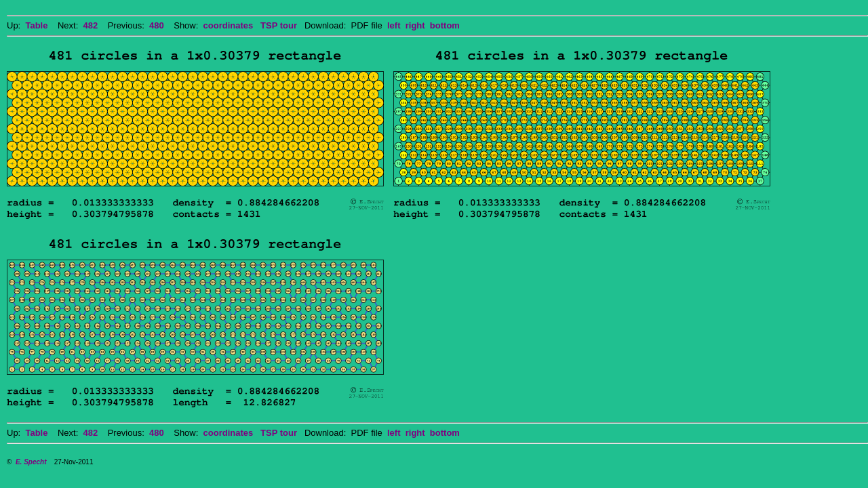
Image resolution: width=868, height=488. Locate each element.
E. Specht (31, 462)
